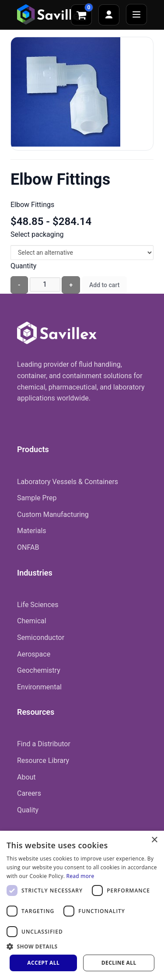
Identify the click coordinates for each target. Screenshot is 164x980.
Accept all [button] (43, 963)
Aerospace (34, 654)
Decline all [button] (119, 963)
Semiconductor (41, 638)
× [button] (154, 840)
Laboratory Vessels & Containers (68, 482)
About (26, 777)
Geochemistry (39, 670)
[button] (82, 946)
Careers (29, 793)
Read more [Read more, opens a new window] (80, 876)
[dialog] (82, 905)
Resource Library (43, 760)
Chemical (32, 621)
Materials (32, 531)
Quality (28, 810)
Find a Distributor (44, 744)
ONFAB (28, 547)
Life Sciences (38, 605)
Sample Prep (37, 498)
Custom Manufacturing (53, 515)
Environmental (39, 687)
